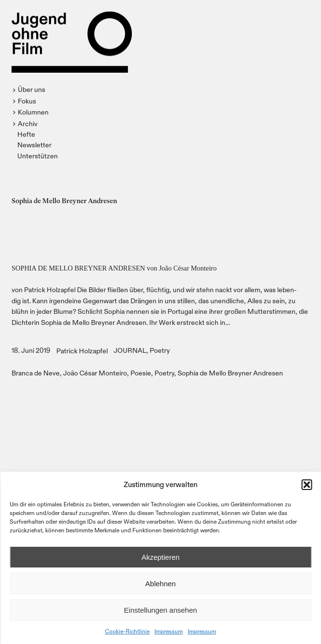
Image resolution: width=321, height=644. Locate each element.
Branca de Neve (36, 373)
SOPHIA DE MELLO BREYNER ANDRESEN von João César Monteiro (114, 268)
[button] (307, 485)
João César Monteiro (95, 373)
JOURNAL (130, 350)
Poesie (141, 373)
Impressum (169, 631)
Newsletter (34, 145)
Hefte (26, 134)
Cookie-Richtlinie (127, 631)
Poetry (160, 350)
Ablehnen (160, 584)
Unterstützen (38, 156)
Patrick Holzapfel (82, 351)
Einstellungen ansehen (161, 610)
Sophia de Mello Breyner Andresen (230, 373)
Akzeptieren (160, 557)
